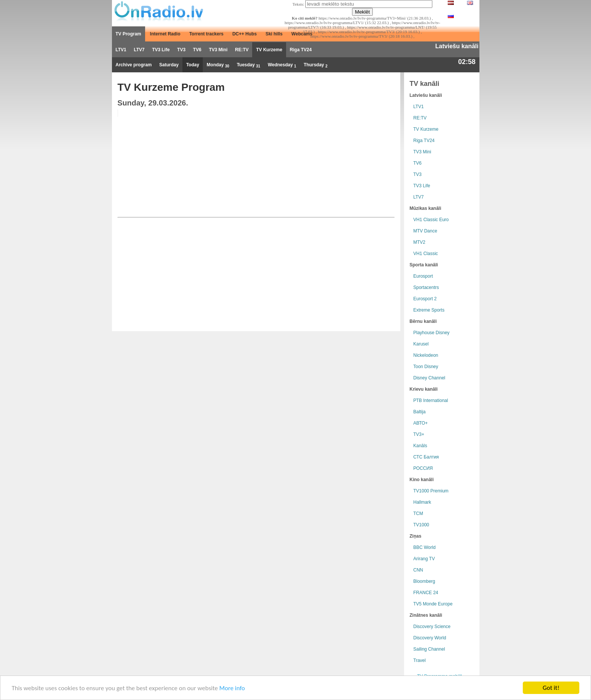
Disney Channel (429, 378)
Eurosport (423, 276)
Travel (420, 660)
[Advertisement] (337, 162)
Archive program (134, 65)
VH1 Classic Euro (431, 220)
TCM (418, 514)
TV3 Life (161, 50)
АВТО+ (421, 423)
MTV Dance (425, 231)
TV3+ (419, 434)
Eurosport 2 (425, 299)
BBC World (425, 547)
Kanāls (420, 446)
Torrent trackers (206, 34)
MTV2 (420, 242)
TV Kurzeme (269, 50)
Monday (218, 65)
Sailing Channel (429, 649)
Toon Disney (426, 367)
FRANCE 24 (426, 593)
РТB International (431, 400)
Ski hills (274, 34)
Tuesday (248, 65)
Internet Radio (165, 34)
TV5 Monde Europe (433, 604)
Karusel (421, 344)
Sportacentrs (426, 287)
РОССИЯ (423, 468)
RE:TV (242, 50)
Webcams (302, 34)
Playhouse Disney (432, 333)
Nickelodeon (426, 355)
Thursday (316, 65)
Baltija (420, 412)
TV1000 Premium (431, 491)
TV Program (129, 34)
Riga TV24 (301, 50)
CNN (418, 570)
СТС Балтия (426, 457)
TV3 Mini (218, 50)
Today (193, 65)
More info (232, 688)
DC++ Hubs (244, 34)
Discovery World (430, 638)
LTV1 (121, 50)
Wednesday (282, 65)
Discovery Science (432, 627)
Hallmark (422, 502)
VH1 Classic (426, 254)
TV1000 (421, 525)
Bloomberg (424, 581)
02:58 (467, 62)
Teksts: (298, 4)
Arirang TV (424, 559)
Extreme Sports (429, 310)
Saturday (169, 65)
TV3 (181, 50)
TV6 (197, 50)
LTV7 (139, 50)
